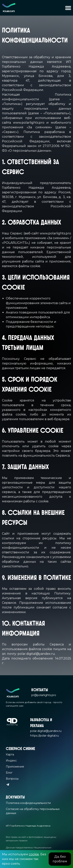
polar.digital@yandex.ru (36, 654)
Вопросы (12, 779)
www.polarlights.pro (29, 123)
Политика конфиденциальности (28, 803)
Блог (9, 773)
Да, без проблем (60, 859)
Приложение (15, 767)
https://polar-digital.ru (44, 736)
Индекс (11, 761)
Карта (10, 754)
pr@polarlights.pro (44, 695)
